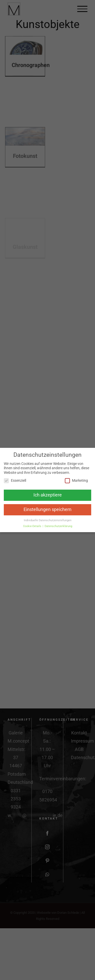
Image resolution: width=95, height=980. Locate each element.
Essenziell (15, 481)
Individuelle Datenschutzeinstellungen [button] (48, 520)
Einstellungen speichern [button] (48, 509)
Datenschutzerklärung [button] (58, 526)
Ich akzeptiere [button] (48, 495)
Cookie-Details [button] (33, 526)
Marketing (76, 481)
